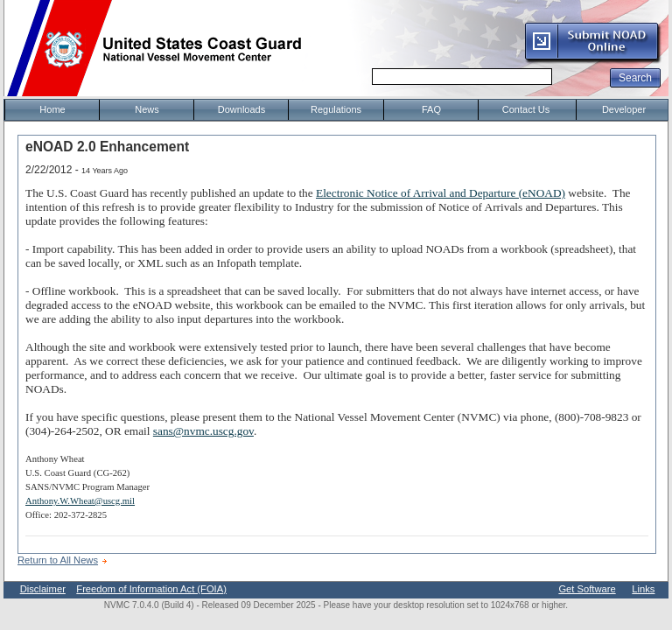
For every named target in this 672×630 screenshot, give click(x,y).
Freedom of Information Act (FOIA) (151, 589)
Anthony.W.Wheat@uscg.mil (80, 501)
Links (643, 589)
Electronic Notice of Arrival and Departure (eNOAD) (441, 193)
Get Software (587, 589)
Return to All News (58, 560)
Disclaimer (43, 589)
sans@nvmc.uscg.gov (203, 431)
